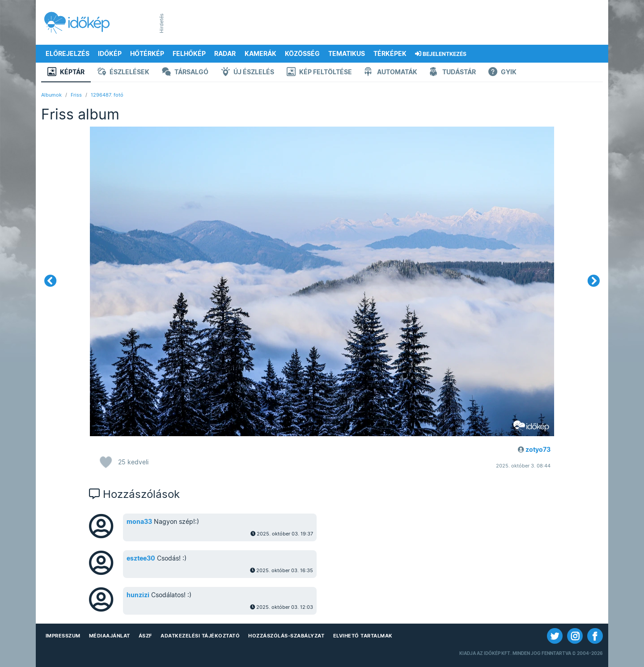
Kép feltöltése (319, 73)
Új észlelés (248, 73)
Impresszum (63, 636)
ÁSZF (145, 636)
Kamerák (261, 54)
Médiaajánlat (110, 636)
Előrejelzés (68, 54)
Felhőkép (189, 54)
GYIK (502, 73)
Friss (76, 95)
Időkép (110, 54)
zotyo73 (538, 450)
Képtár (66, 73)
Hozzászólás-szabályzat (286, 636)
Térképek (390, 54)
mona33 (139, 522)
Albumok (51, 95)
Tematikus (347, 54)
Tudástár (453, 73)
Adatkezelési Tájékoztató (200, 636)
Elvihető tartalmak (363, 636)
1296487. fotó (107, 95)
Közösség (302, 54)
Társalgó (185, 73)
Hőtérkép (147, 54)
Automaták (391, 73)
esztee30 (141, 558)
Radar (225, 54)
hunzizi (138, 595)
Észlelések (123, 73)
